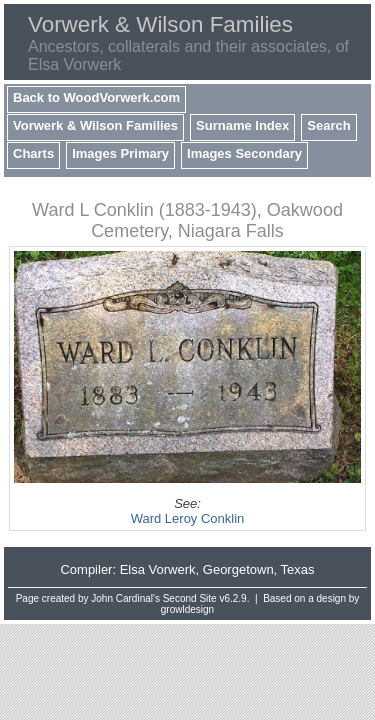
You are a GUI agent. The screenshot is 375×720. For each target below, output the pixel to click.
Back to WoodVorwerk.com (96, 97)
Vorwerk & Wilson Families (95, 125)
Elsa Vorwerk (158, 569)
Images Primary (120, 153)
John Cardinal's (125, 598)
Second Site (190, 598)
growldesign (187, 609)
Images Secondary (244, 153)
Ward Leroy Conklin (188, 518)
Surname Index (242, 125)
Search (328, 125)
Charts (33, 153)
